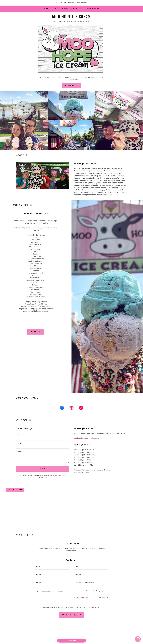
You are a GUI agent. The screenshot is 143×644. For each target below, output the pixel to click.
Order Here (36, 332)
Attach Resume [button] (82, 598)
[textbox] (43, 435)
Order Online (71, 85)
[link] (71, 18)
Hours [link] (65, 9)
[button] (75, 598)
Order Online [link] (93, 9)
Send (43, 469)
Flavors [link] (56, 9)
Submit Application (71, 615)
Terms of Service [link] (91, 607)
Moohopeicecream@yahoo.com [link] (87, 438)
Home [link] (46, 9)
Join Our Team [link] (78, 9)
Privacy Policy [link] (54, 476)
